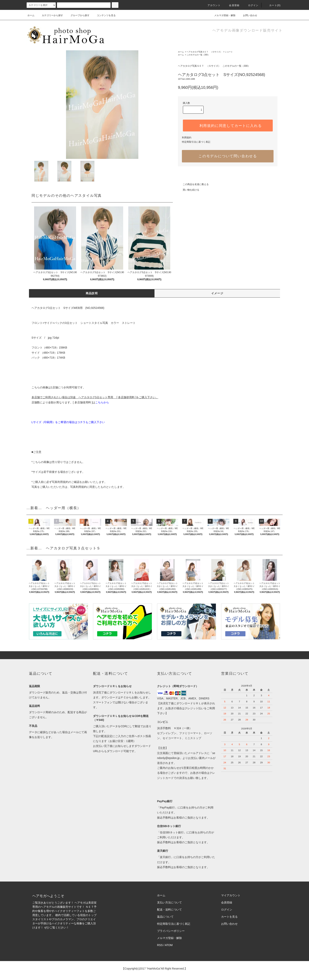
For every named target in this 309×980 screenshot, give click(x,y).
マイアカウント (231, 895)
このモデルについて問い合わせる (228, 156)
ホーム (31, 15)
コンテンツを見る (104, 15)
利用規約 (187, 138)
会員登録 (232, 5)
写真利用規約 (60, 482)
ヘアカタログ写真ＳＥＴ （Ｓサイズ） (204, 52)
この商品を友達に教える (193, 184)
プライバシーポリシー (171, 931)
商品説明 (92, 293)
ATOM (169, 945)
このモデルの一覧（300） (198, 55)
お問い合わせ (248, 15)
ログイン (251, 5)
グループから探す (78, 15)
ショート (229, 52)
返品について (165, 917)
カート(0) (273, 5)
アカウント (212, 5)
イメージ (217, 293)
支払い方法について (169, 902)
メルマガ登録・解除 (222, 15)
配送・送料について (169, 910)
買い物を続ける (189, 190)
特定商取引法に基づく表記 (196, 142)
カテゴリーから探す (50, 15)
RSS (160, 945)
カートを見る (229, 917)
